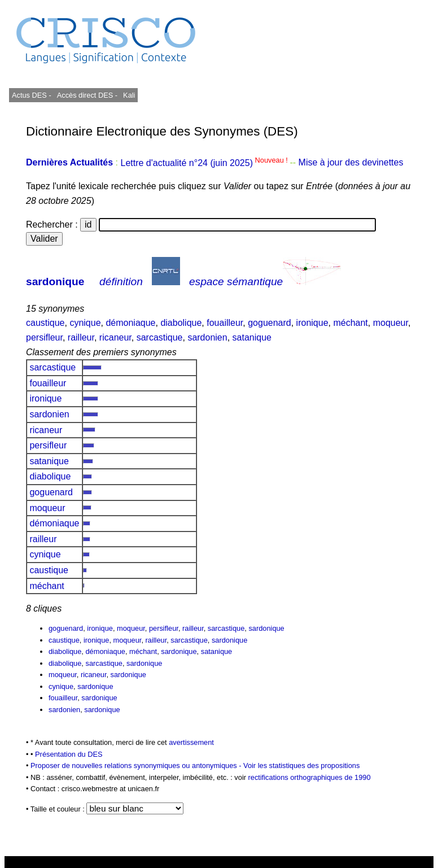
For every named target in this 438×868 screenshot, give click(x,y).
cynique (85, 323)
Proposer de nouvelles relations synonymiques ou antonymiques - (137, 766)
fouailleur (225, 323)
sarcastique (160, 337)
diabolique (181, 323)
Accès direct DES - (87, 95)
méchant (350, 323)
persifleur (44, 337)
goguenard (270, 323)
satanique (252, 337)
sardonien (207, 337)
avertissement (191, 742)
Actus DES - (32, 95)
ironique (312, 323)
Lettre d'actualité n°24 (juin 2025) (205, 163)
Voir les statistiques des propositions (301, 766)
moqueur (391, 323)
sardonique (55, 282)
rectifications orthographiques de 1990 (310, 777)
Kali (129, 95)
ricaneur (115, 337)
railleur (81, 337)
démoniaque (130, 323)
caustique (45, 323)
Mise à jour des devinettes (351, 163)
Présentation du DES (69, 754)
